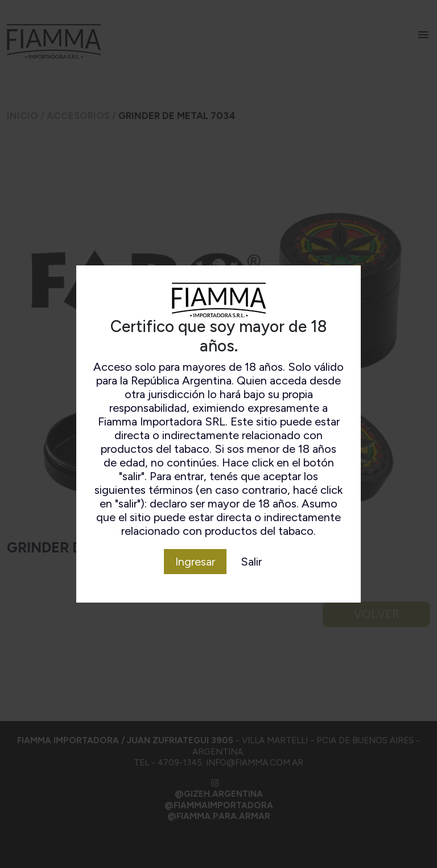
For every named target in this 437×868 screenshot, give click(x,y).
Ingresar (195, 562)
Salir (251, 562)
